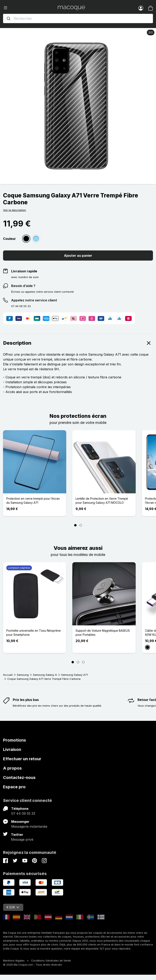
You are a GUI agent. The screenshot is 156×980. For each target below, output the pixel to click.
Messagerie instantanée (29, 826)
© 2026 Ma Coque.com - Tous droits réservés (32, 965)
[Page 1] (75, 525)
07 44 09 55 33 (23, 813)
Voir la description (15, 210)
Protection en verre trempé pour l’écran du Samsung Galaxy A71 (33, 501)
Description (78, 343)
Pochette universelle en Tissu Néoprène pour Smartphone (34, 633)
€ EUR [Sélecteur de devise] (13, 907)
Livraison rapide (24, 271)
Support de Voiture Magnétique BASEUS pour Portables (103, 633)
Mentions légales (14, 961)
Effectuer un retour (22, 759)
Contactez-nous (19, 778)
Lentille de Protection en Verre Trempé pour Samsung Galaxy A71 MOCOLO (102, 501)
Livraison (12, 749)
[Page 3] (83, 662)
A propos (12, 768)
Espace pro (14, 787)
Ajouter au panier (78, 256)
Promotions (15, 740)
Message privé (22, 839)
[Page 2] (81, 525)
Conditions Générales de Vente (51, 961)
